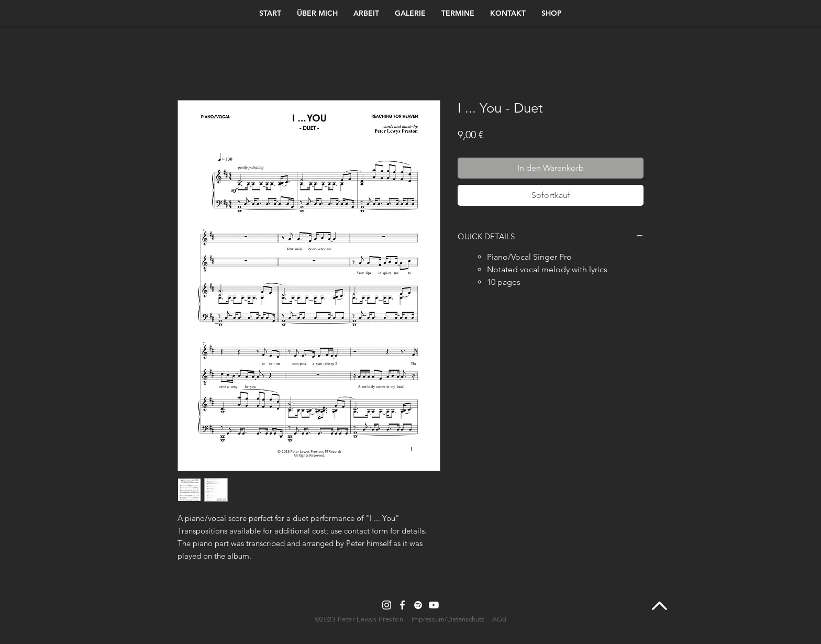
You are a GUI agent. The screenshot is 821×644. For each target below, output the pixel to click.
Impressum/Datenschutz (448, 619)
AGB (499, 619)
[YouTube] (434, 605)
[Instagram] (387, 605)
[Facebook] (402, 605)
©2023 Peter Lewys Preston (360, 619)
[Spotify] (418, 605)
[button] (552, 13)
